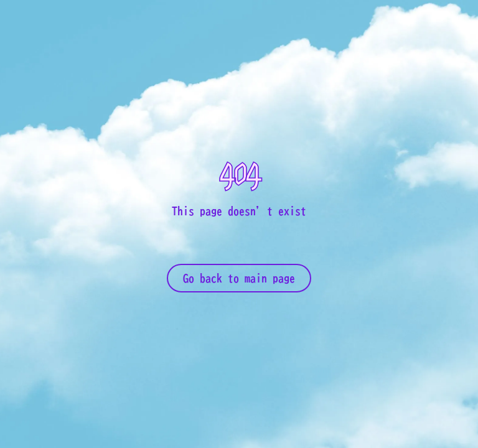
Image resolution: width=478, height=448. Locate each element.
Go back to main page (239, 278)
